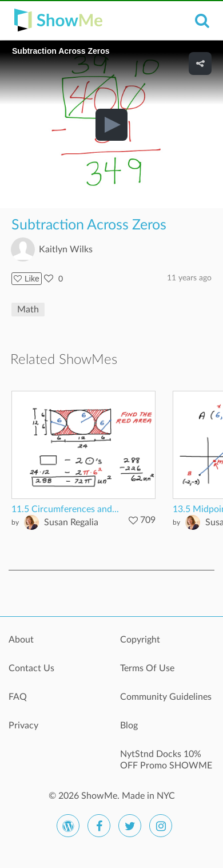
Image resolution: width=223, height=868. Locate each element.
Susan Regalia (71, 522)
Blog (129, 726)
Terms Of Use (147, 668)
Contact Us (31, 668)
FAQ (18, 697)
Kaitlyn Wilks (66, 249)
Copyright (140, 640)
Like (27, 279)
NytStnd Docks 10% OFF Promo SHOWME (166, 760)
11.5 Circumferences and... (65, 509)
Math (28, 310)
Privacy (23, 726)
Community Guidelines (166, 697)
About (21, 640)
